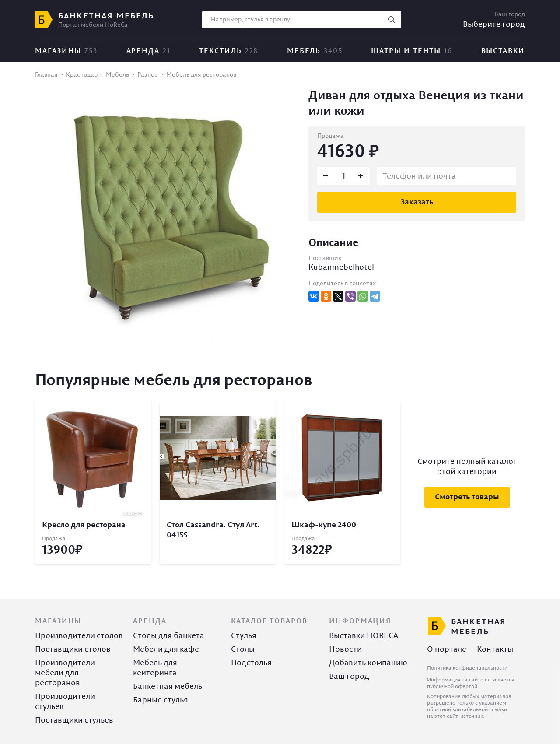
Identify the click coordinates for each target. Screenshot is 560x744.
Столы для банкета (169, 635)
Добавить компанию (368, 662)
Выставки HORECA (364, 635)
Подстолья (251, 662)
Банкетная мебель (168, 686)
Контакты (495, 649)
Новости (345, 649)
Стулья (244, 635)
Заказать (417, 202)
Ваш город (349, 676)
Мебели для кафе (166, 649)
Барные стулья (161, 700)
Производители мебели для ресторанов (65, 672)
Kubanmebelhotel (341, 267)
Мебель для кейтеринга (155, 667)
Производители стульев (65, 701)
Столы (243, 649)
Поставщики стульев (74, 720)
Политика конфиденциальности (467, 668)
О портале (447, 649)
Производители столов (79, 635)
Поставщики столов (73, 649)
